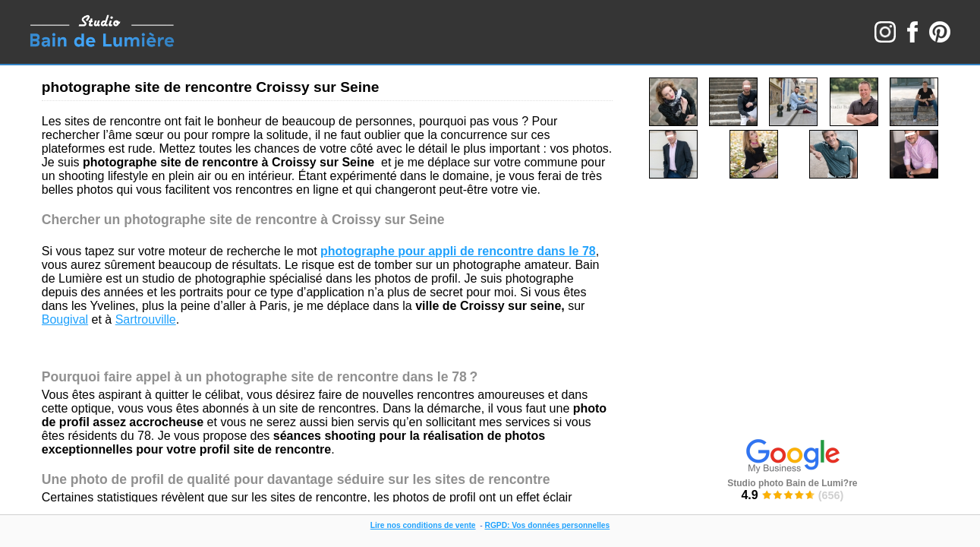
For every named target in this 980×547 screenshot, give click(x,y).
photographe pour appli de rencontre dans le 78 (458, 251)
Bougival (65, 319)
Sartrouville (146, 319)
